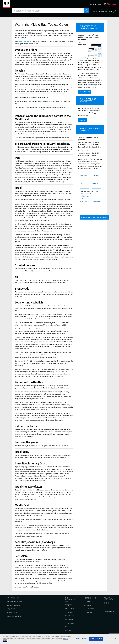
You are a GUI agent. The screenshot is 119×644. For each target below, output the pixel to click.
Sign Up (83, 120)
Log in (92, 4)
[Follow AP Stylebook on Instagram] (114, 603)
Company (95, 183)
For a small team (86, 197)
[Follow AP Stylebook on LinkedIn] (108, 603)
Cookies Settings (80, 639)
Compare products (13, 605)
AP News (88, 601)
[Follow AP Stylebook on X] (106, 603)
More (110, 11)
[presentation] (95, 210)
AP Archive (69, 627)
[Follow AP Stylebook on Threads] (112, 603)
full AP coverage (24, 41)
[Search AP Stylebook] (48, 11)
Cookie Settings (109, 611)
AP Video (68, 630)
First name (84, 175)
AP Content (69, 612)
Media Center (70, 608)
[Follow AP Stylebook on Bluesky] (110, 603)
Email (82, 183)
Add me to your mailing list (90, 201)
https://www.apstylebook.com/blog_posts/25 (30, 110)
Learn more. (85, 92)
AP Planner (69, 619)
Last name (95, 175)
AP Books (88, 605)
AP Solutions (69, 616)
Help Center (103, 11)
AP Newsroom (70, 623)
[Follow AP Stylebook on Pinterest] (104, 606)
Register (99, 4)
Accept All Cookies (96, 639)
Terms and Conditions (15, 616)
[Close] (116, 639)
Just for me (87, 194)
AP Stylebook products (15, 601)
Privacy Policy (12, 612)
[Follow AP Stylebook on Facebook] (104, 603)
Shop (95, 11)
